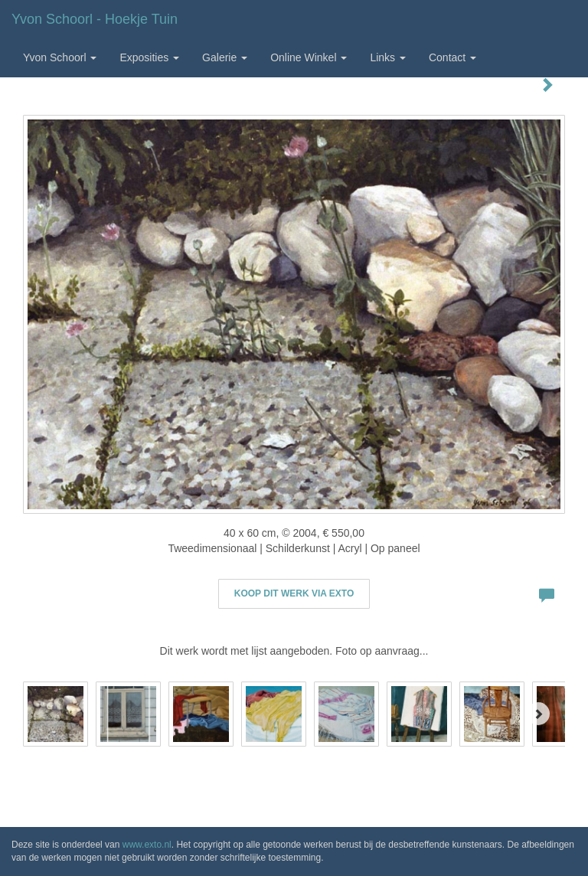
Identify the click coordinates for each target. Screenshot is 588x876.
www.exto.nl (147, 845)
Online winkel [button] (309, 57)
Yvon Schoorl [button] (60, 57)
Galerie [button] (225, 57)
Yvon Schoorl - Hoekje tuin (95, 19)
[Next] (538, 714)
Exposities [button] (149, 57)
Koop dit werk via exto (294, 593)
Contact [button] (452, 57)
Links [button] (388, 57)
